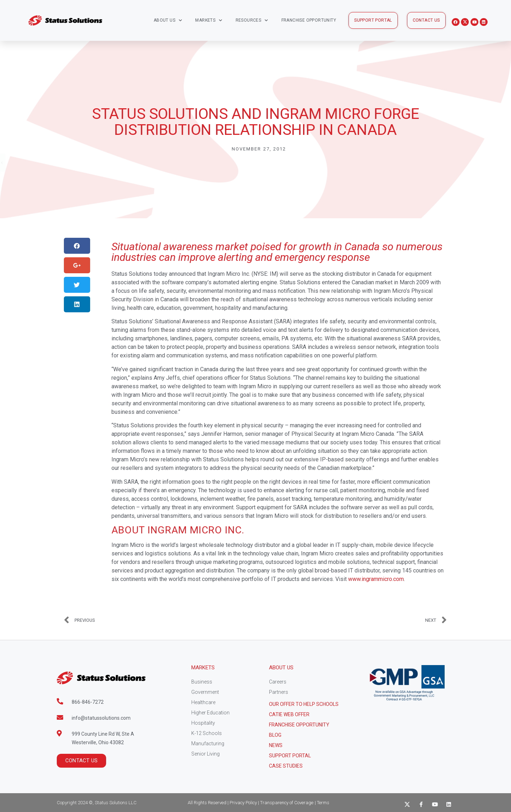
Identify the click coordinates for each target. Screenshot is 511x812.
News (276, 745)
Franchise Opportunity (309, 20)
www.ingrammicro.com (376, 579)
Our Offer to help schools (304, 704)
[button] (373, 20)
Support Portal (290, 756)
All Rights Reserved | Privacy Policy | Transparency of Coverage (251, 803)
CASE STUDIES (286, 766)
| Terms (322, 803)
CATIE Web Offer (289, 714)
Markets (209, 20)
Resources (252, 20)
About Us (168, 20)
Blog (275, 735)
